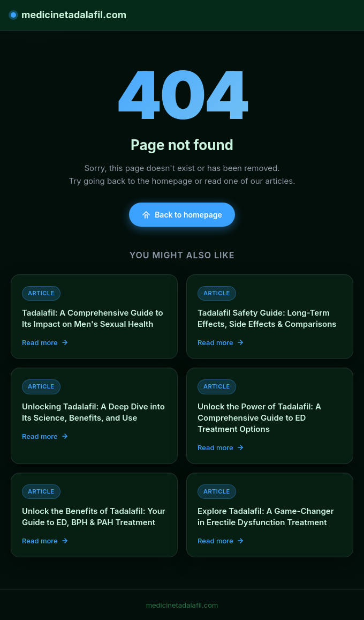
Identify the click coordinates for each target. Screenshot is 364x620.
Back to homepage (182, 215)
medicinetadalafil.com (69, 15)
